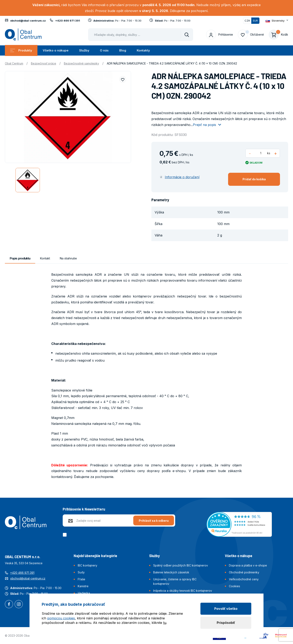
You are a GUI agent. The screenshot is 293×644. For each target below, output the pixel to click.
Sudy (81, 572)
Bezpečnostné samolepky (81, 63)
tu (165, 623)
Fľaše (81, 579)
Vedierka (84, 593)
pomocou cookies (61, 618)
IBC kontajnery (87, 565)
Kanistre (83, 586)
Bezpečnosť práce (44, 63)
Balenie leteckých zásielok (171, 572)
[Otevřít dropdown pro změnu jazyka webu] (277, 21)
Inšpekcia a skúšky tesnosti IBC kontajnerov (183, 591)
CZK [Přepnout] (247, 21)
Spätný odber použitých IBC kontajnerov (181, 565)
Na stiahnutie (68, 258)
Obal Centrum (14, 63)
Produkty (21, 50)
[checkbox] (65, 535)
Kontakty (143, 50)
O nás (104, 50)
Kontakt (45, 258)
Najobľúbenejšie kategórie (95, 556)
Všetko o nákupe (56, 50)
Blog (123, 50)
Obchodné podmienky (244, 572)
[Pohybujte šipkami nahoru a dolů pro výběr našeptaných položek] (141, 35)
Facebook (9, 605)
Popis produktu (20, 258)
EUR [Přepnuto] (255, 21)
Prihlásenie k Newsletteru (84, 509)
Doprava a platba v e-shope (248, 565)
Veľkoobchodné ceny (244, 579)
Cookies (235, 586)
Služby (84, 50)
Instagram (19, 605)
